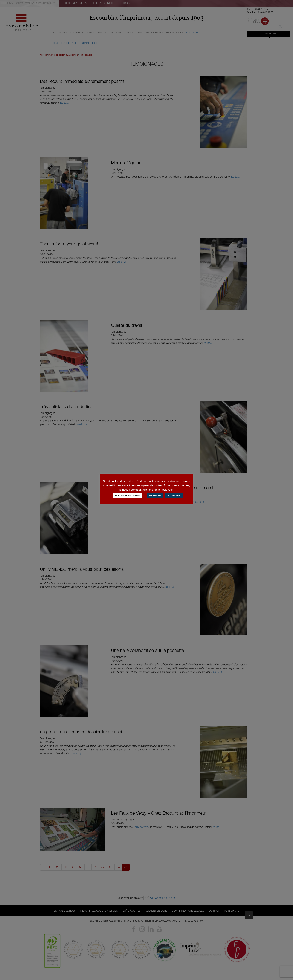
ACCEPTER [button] (174, 495)
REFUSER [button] (155, 495)
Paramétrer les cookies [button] (128, 495)
